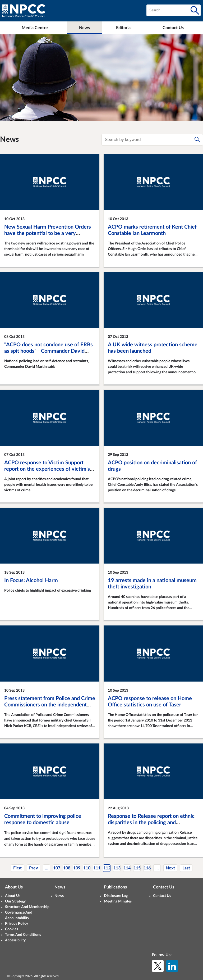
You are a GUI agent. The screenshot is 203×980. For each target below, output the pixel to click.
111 (97, 868)
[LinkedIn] (172, 966)
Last (186, 868)
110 (87, 868)
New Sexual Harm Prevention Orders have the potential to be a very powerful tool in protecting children (48, 233)
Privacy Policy (17, 924)
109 (77, 868)
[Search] (195, 10)
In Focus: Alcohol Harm (31, 580)
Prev (33, 868)
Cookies (11, 929)
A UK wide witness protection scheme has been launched (153, 348)
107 (57, 868)
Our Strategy (15, 901)
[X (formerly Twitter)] (158, 966)
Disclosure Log (116, 896)
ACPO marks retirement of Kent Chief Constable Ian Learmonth (152, 230)
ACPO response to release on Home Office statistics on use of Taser (150, 702)
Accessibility (15, 940)
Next (170, 868)
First (17, 868)
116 (147, 868)
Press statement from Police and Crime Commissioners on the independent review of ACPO (50, 705)
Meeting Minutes (118, 901)
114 (127, 868)
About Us (13, 896)
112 (107, 868)
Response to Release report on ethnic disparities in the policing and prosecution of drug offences (151, 823)
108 (67, 868)
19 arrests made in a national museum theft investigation (152, 584)
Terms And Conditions (23, 935)
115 (137, 868)
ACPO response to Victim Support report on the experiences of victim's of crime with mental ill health (47, 469)
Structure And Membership (27, 907)
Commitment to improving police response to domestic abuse (43, 819)
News (59, 896)
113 (117, 868)
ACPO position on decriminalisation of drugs (152, 466)
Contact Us (162, 896)
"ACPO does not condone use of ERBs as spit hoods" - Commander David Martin (49, 351)
